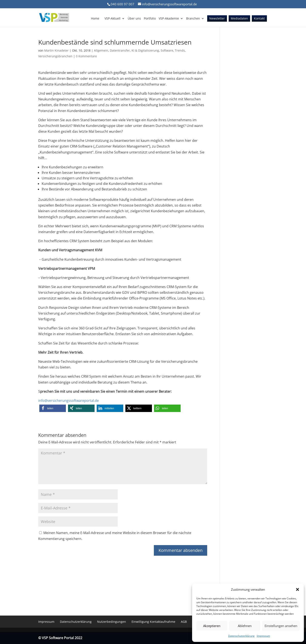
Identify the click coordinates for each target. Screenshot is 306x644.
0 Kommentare (86, 56)
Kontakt (259, 19)
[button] (297, 589)
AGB (184, 622)
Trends (180, 50)
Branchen (193, 19)
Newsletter (217, 19)
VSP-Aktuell (113, 19)
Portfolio (150, 19)
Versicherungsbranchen (55, 56)
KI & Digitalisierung (145, 50)
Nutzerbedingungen (112, 622)
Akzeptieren (212, 626)
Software (167, 50)
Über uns (134, 19)
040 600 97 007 (123, 4)
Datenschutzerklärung (241, 636)
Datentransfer (120, 50)
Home (95, 19)
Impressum (263, 636)
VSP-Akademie (169, 19)
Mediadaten (239, 19)
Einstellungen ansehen (281, 626)
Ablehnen (245, 626)
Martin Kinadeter (56, 50)
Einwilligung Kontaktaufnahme (153, 622)
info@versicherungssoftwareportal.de (69, 401)
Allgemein (101, 50)
